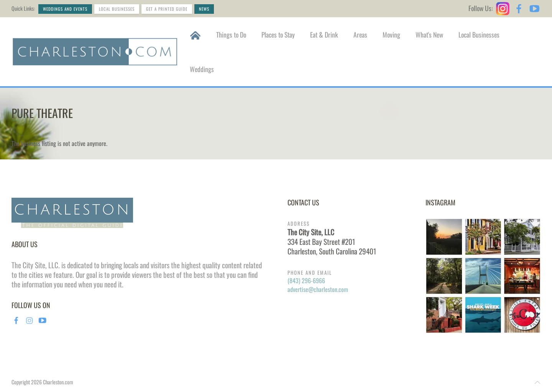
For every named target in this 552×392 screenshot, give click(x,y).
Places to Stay (278, 34)
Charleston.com (58, 382)
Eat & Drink (324, 34)
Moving (391, 34)
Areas (360, 34)
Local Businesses (117, 9)
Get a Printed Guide (167, 9)
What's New (429, 34)
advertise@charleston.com (318, 289)
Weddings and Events (65, 9)
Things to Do (231, 34)
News (204, 9)
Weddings (202, 69)
